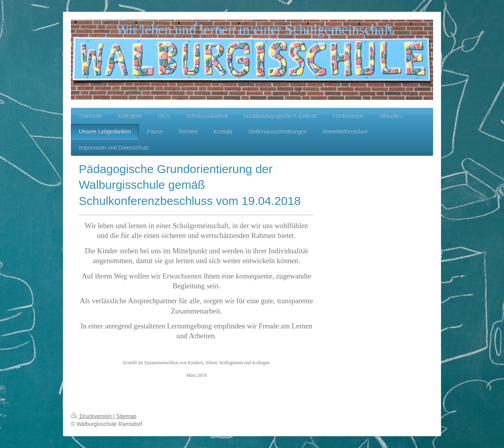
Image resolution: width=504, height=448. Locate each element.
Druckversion (92, 416)
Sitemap (126, 416)
